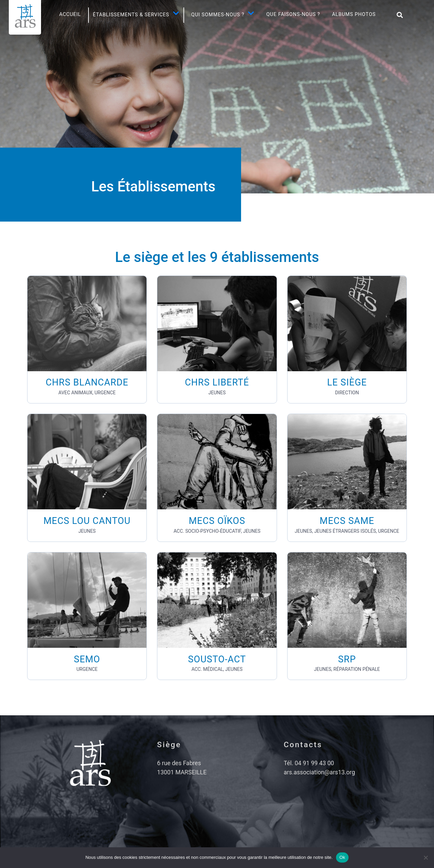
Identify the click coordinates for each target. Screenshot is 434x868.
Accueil (70, 14)
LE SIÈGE (347, 382)
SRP (347, 659)
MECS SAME (347, 521)
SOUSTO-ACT (217, 659)
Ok (342, 857)
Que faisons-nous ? (293, 14)
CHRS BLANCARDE (87, 382)
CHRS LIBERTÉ (217, 382)
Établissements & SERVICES (136, 15)
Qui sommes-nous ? (223, 15)
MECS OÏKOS (217, 521)
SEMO (87, 659)
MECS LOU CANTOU (87, 521)
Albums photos (354, 14)
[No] (426, 857)
